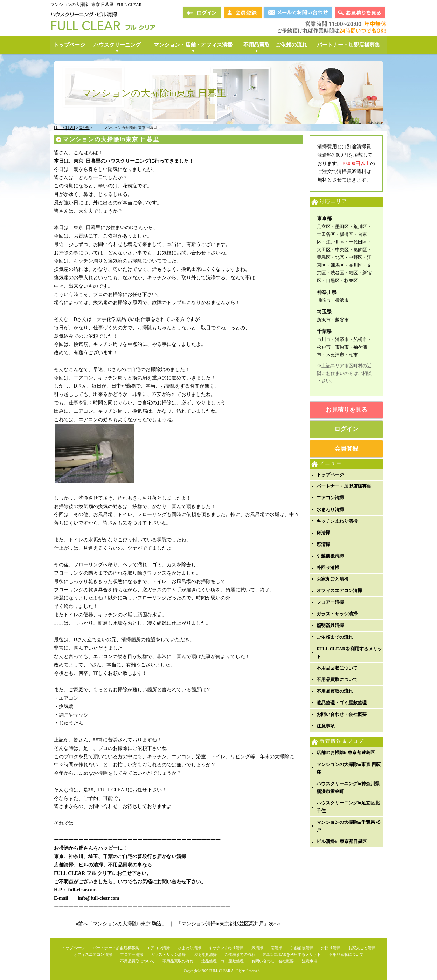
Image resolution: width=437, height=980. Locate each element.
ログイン (346, 429)
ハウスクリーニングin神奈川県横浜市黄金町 (348, 787)
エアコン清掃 (330, 498)
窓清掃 (323, 544)
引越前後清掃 (330, 556)
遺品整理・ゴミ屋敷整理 (342, 703)
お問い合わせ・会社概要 (342, 714)
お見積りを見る (346, 410)
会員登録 (346, 449)
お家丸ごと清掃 (332, 579)
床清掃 (323, 533)
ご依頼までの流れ (335, 637)
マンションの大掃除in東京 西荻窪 (349, 768)
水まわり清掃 (330, 510)
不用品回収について (337, 668)
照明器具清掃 (330, 625)
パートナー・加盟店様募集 (344, 486)
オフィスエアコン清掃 (339, 591)
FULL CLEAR (220, 971)
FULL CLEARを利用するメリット (349, 653)
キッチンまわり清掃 (337, 521)
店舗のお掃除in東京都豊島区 (346, 752)
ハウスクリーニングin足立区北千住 (348, 807)
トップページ (330, 475)
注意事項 (326, 726)
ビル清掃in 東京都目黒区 (342, 841)
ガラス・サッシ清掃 (337, 614)
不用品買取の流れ (335, 691)
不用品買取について (337, 680)
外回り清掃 (328, 567)
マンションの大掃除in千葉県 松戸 (349, 826)
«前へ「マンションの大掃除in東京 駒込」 (121, 924)
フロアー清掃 (330, 602)
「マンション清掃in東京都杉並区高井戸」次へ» (229, 924)
